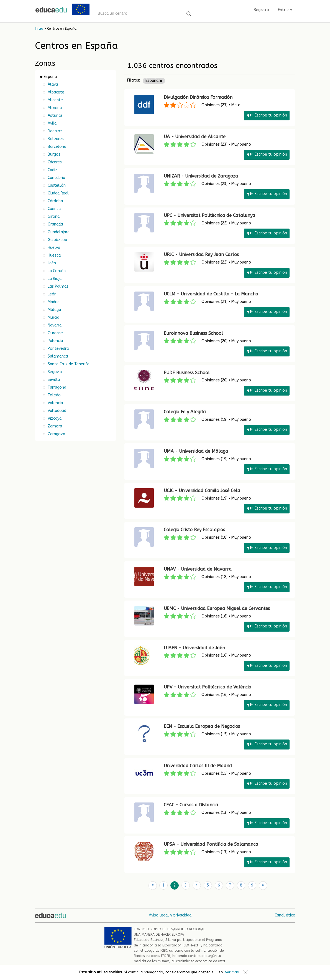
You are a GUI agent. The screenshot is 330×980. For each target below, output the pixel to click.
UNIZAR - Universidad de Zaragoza (201, 176)
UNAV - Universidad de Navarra (198, 569)
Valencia (55, 403)
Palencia (55, 341)
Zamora (54, 426)
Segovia (54, 372)
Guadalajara (58, 232)
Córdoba (55, 201)
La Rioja (54, 279)
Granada (55, 224)
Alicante (55, 100)
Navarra (54, 325)
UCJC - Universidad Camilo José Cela (202, 491)
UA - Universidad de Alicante (195, 137)
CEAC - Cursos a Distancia (191, 805)
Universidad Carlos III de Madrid (198, 766)
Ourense (55, 333)
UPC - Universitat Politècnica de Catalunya (209, 215)
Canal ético (285, 915)
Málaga (54, 310)
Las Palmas (57, 286)
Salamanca (57, 356)
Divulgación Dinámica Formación (198, 97)
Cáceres (54, 162)
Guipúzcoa (57, 240)
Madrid (53, 302)
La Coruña (56, 271)
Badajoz (54, 131)
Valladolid (56, 411)
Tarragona (56, 387)
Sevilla (53, 380)
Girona (53, 216)
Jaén (51, 263)
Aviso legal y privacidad (170, 915)
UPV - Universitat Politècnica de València (208, 687)
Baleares (55, 139)
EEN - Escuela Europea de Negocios (202, 726)
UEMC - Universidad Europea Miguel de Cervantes (217, 608)
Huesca (54, 255)
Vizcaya (54, 418)
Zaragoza (56, 434)
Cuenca (54, 209)
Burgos (53, 154)
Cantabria (56, 178)
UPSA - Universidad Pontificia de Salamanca (211, 844)
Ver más (232, 972)
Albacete (55, 92)
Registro (261, 10)
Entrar (285, 10)
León (52, 294)
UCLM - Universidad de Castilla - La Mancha (211, 294)
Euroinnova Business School (193, 333)
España (154, 81)
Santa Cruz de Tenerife (68, 364)
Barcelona (56, 147)
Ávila (52, 123)
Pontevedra (58, 349)
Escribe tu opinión (267, 116)
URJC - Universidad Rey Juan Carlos (201, 255)
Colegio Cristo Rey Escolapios (194, 530)
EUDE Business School (187, 373)
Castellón (56, 185)
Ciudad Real (58, 193)
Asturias (55, 116)
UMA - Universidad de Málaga (196, 451)
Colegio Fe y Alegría (185, 412)
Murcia (53, 317)
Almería (54, 108)
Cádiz (52, 170)
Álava (52, 84)
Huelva (53, 248)
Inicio (39, 29)
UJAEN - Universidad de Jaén (194, 648)
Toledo (54, 395)
